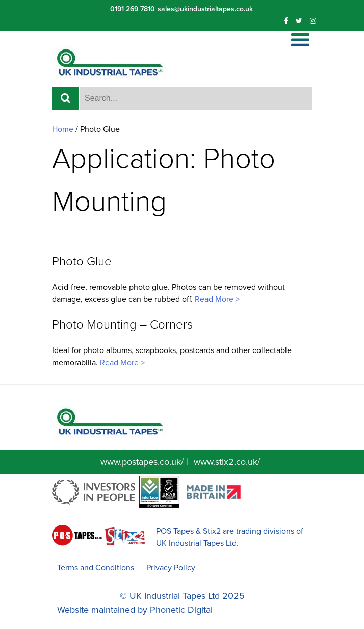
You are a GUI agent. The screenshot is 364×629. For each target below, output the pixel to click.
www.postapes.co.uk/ (142, 462)
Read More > (216, 299)
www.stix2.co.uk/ (227, 462)
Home (63, 129)
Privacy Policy (171, 568)
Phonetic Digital (181, 610)
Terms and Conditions (96, 568)
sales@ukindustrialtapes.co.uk (205, 9)
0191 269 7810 (133, 9)
